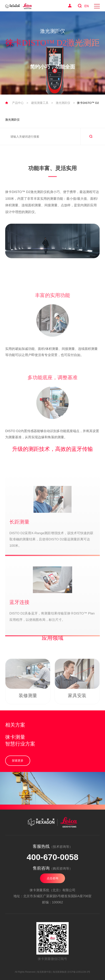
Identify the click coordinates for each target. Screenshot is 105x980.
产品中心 (18, 103)
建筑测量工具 (40, 103)
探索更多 (18, 760)
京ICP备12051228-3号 (79, 972)
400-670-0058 (52, 857)
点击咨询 (52, 878)
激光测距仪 (63, 103)
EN (87, 6)
